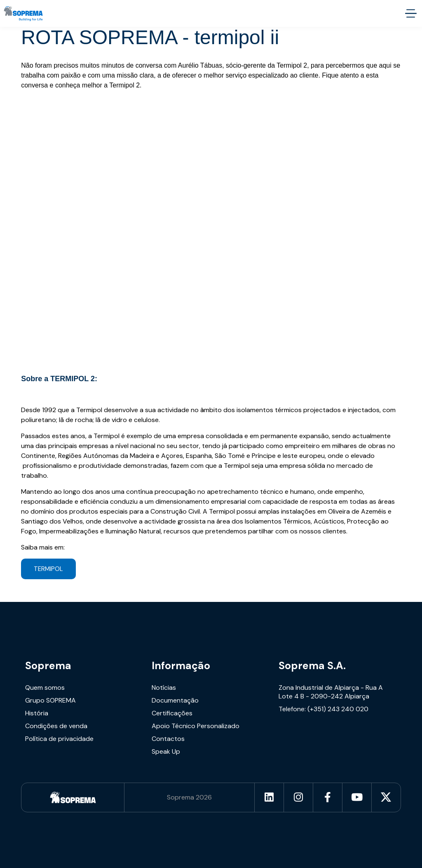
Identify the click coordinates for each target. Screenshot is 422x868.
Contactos (168, 739)
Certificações (172, 713)
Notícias (164, 688)
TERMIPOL (48, 569)
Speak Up (166, 751)
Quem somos (45, 688)
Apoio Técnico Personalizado (196, 726)
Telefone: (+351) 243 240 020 (324, 709)
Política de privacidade (59, 739)
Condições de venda (56, 726)
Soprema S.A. (312, 666)
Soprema (48, 666)
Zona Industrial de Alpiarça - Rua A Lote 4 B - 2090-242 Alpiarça (331, 692)
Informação (181, 666)
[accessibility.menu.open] (411, 13)
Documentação (175, 700)
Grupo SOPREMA (50, 700)
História (37, 713)
